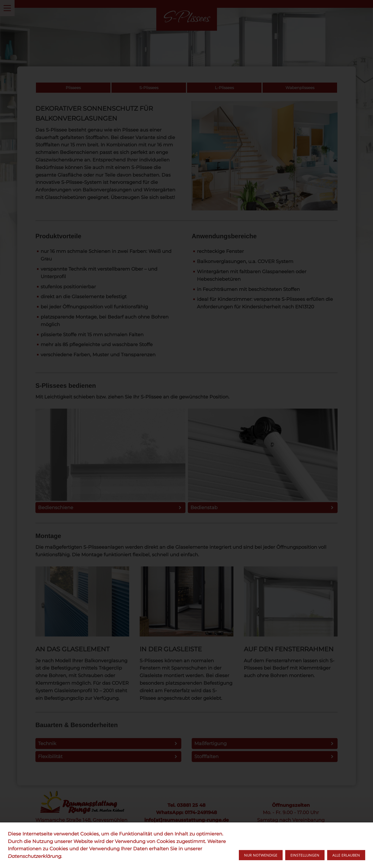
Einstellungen (305, 855)
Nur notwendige (261, 855)
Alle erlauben (346, 855)
